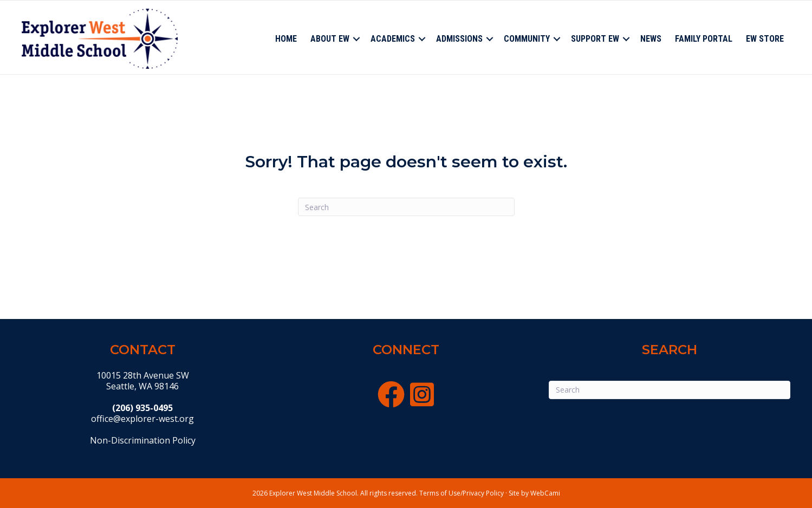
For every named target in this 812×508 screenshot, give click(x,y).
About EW (330, 39)
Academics (393, 39)
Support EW (595, 39)
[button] (356, 39)
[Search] (406, 207)
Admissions (459, 39)
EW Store (765, 39)
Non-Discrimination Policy (143, 440)
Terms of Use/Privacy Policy (462, 493)
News (651, 39)
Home (286, 39)
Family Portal (704, 39)
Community (527, 39)
